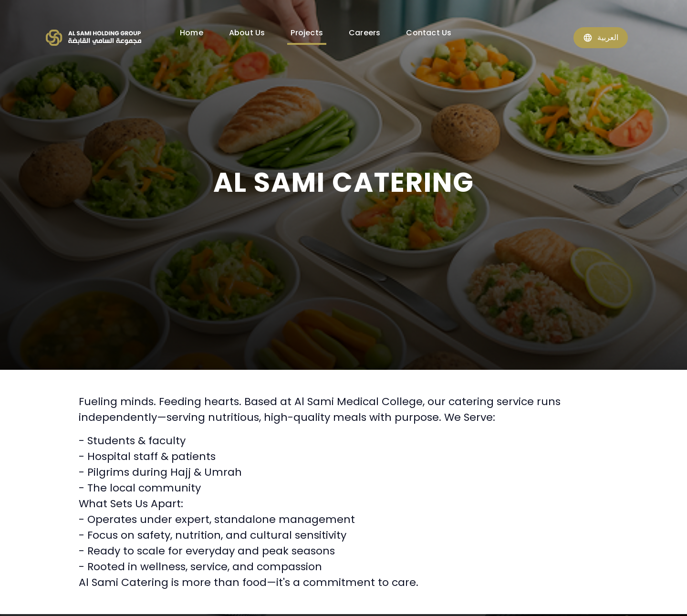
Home (192, 33)
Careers (364, 33)
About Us (247, 33)
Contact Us (429, 33)
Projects (307, 33)
